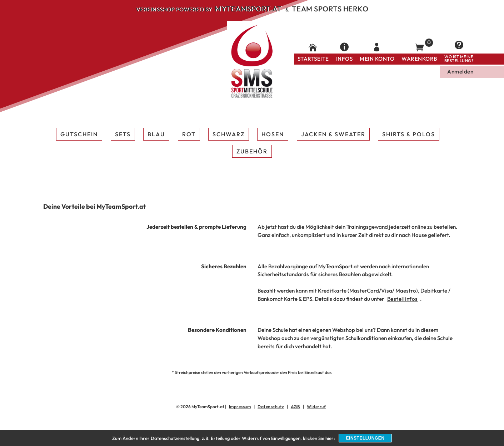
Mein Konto (377, 59)
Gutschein (79, 134)
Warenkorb (419, 59)
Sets (123, 134)
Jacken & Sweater (333, 134)
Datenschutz (271, 407)
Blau (156, 134)
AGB (296, 407)
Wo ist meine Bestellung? (459, 59)
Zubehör (252, 151)
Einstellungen (365, 438)
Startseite (313, 59)
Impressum (240, 407)
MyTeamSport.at (248, 9)
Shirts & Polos (409, 134)
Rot (189, 134)
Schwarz (229, 134)
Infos (345, 59)
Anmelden (460, 72)
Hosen (273, 134)
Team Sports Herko (330, 9)
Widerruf (316, 407)
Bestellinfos (403, 299)
